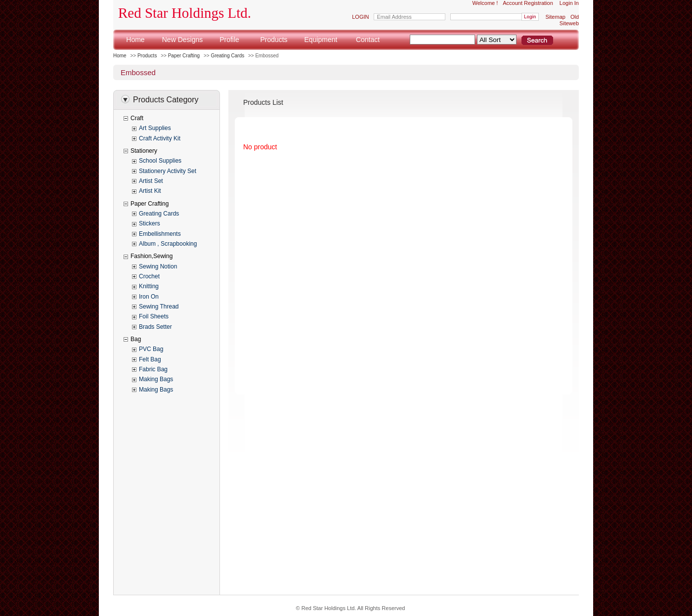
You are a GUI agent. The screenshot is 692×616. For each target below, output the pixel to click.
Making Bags (156, 379)
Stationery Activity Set (168, 171)
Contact (368, 40)
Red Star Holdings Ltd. (185, 13)
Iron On (149, 297)
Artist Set (151, 181)
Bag (136, 339)
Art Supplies (155, 128)
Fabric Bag (153, 369)
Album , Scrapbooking (168, 244)
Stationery (144, 151)
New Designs (182, 40)
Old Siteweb (569, 20)
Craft (137, 118)
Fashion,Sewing (151, 256)
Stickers (150, 223)
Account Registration (528, 3)
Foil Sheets (154, 316)
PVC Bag (151, 349)
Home (135, 40)
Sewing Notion (158, 266)
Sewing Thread (159, 307)
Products (274, 40)
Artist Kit (150, 191)
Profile (229, 40)
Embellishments (160, 234)
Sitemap (556, 17)
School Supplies (160, 161)
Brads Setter (155, 327)
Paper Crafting (184, 56)
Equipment (321, 40)
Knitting (149, 286)
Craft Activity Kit (160, 138)
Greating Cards (227, 56)
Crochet (149, 276)
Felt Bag (150, 359)
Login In (569, 3)
